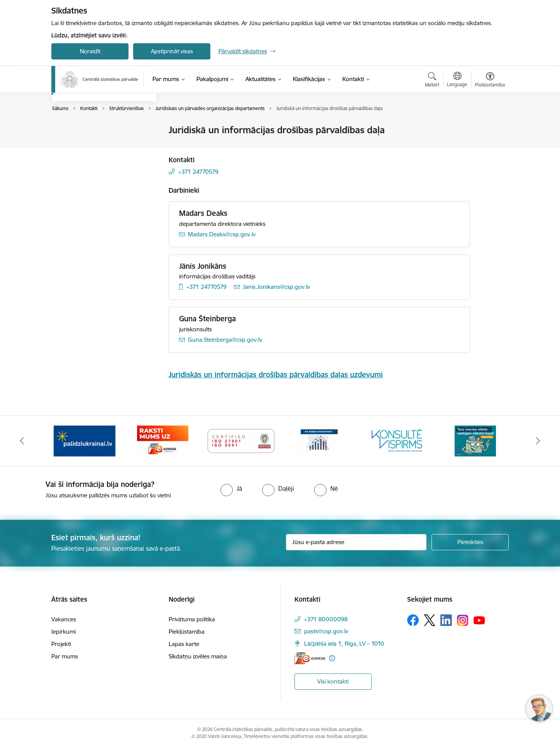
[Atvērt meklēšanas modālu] (432, 81)
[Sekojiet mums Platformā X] (430, 620)
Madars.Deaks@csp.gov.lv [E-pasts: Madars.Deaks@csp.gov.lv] (222, 234)
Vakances (64, 619)
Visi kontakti (333, 681)
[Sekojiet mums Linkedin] (446, 620)
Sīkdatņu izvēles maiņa (198, 656)
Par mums (65, 656)
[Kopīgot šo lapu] (490, 146)
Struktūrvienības (81, 171)
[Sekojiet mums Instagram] (463, 620)
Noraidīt (90, 51)
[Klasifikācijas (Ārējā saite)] (309, 79)
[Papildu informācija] (332, 658)
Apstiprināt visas (172, 51)
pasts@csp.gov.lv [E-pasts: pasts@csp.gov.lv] (326, 631)
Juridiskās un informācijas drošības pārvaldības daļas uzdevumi (276, 375)
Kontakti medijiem (83, 157)
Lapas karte (184, 644)
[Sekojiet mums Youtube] (479, 620)
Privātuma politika (192, 619)
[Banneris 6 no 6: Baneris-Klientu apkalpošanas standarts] (475, 440)
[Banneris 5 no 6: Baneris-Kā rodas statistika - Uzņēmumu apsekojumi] (397, 440)
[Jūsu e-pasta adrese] (356, 542)
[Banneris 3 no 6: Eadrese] (241, 440)
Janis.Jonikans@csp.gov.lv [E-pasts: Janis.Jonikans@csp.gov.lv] (276, 287)
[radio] (231, 488)
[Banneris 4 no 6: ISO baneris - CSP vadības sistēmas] (319, 440)
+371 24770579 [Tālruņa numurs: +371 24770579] (198, 172)
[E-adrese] (310, 658)
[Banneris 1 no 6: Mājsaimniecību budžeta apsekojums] (85, 440)
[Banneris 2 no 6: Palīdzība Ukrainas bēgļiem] (163, 440)
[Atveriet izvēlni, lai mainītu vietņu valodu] (457, 80)
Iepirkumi (63, 632)
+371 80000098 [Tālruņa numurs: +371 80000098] (326, 619)
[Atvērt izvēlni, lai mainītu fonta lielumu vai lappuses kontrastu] (490, 81)
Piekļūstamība (187, 632)
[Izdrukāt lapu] (490, 127)
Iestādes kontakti (82, 130)
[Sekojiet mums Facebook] (413, 620)
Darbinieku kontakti (85, 144)
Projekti (61, 644)
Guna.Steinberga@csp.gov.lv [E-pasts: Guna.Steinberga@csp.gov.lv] (225, 340)
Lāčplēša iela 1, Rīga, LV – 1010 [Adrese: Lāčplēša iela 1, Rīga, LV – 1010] (344, 644)
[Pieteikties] (470, 542)
